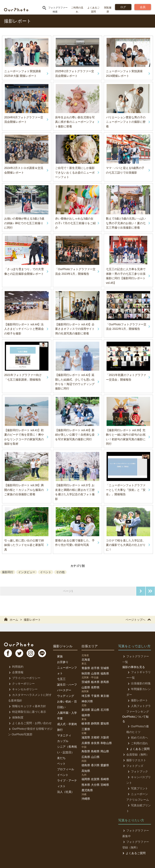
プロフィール (66, 769)
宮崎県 (105, 785)
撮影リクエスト (134, 760)
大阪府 (105, 737)
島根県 (95, 751)
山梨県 (86, 687)
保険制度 (15, 717)
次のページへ (141, 591)
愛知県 (105, 723)
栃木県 (95, 682)
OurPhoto (20, 645)
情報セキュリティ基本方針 (27, 706)
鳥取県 (86, 751)
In (33, 654)
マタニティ (64, 735)
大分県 (95, 785)
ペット (61, 764)
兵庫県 (86, 743)
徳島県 (86, 765)
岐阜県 (86, 723)
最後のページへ (150, 591)
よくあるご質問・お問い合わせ (30, 723)
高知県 (86, 771)
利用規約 (15, 667)
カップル (63, 741)
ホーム (11, 620)
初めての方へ (137, 738)
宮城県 (105, 668)
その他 (60, 572)
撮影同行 (8, 572)
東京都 (105, 696)
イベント (46, 572)
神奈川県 (87, 701)
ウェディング (66, 696)
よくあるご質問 (138, 749)
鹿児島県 (87, 790)
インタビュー (27, 572)
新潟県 (86, 710)
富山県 (95, 710)
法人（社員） (66, 792)
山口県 (95, 757)
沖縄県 (86, 799)
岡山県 (105, 751)
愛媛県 (105, 765)
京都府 (95, 737)
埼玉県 (86, 696)
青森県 (86, 668)
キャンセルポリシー (23, 689)
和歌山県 (106, 743)
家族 (60, 656)
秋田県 (86, 673)
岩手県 (95, 668)
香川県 (95, 765)
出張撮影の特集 (138, 683)
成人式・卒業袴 (67, 724)
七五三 (61, 679)
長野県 (95, 687)
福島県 (105, 673)
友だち (61, 758)
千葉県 (95, 696)
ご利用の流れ (137, 743)
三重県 (86, 729)
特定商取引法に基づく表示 (27, 712)
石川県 (105, 710)
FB (8, 654)
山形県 (95, 673)
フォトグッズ (132, 766)
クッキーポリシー (21, 684)
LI (46, 654)
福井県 (86, 715)
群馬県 (105, 682)
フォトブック (137, 771)
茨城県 (86, 682)
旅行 (60, 730)
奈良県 (95, 743)
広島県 (86, 757)
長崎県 (105, 779)
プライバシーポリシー (24, 678)
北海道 (86, 660)
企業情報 (15, 672)
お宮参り (63, 662)
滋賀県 (86, 737)
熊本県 (86, 785)
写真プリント (137, 788)
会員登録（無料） (135, 755)
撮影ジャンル (63, 646)
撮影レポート (32, 620)
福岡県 (86, 779)
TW (21, 654)
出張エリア (90, 646)
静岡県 (95, 723)
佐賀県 (95, 779)
